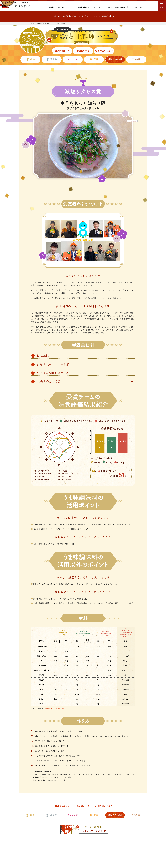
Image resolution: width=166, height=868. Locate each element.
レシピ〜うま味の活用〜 (115, 7)
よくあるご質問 (136, 7)
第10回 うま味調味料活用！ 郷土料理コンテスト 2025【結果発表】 (83, 16)
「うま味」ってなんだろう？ (55, 7)
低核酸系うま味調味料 (52, 682)
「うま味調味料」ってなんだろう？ (86, 7)
